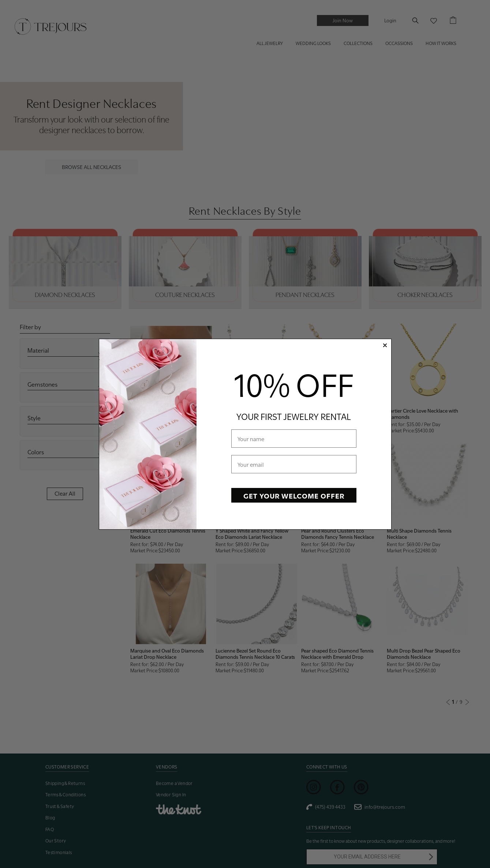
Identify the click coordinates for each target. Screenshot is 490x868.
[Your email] (294, 464)
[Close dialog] (385, 345)
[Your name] (294, 439)
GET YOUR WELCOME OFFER (294, 495)
